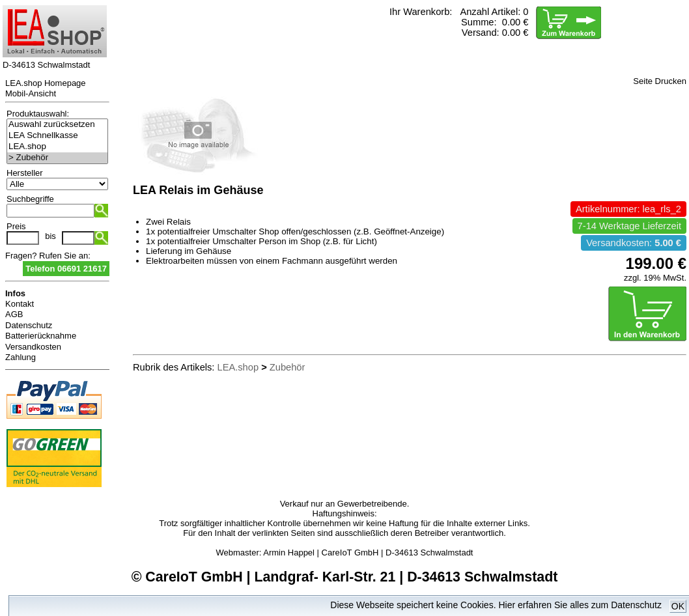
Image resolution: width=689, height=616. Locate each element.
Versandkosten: (634, 243)
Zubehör (288, 367)
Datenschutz (29, 325)
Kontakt (20, 304)
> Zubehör (57, 158)
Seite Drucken (660, 81)
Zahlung (21, 357)
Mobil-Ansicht (31, 93)
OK (678, 606)
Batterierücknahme (41, 336)
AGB (14, 314)
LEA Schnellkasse (57, 136)
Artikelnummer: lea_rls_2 (628, 209)
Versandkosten (33, 347)
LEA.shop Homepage (46, 83)
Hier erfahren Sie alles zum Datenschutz (580, 605)
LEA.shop (57, 147)
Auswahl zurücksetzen (57, 125)
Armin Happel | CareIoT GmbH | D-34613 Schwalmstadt (368, 553)
